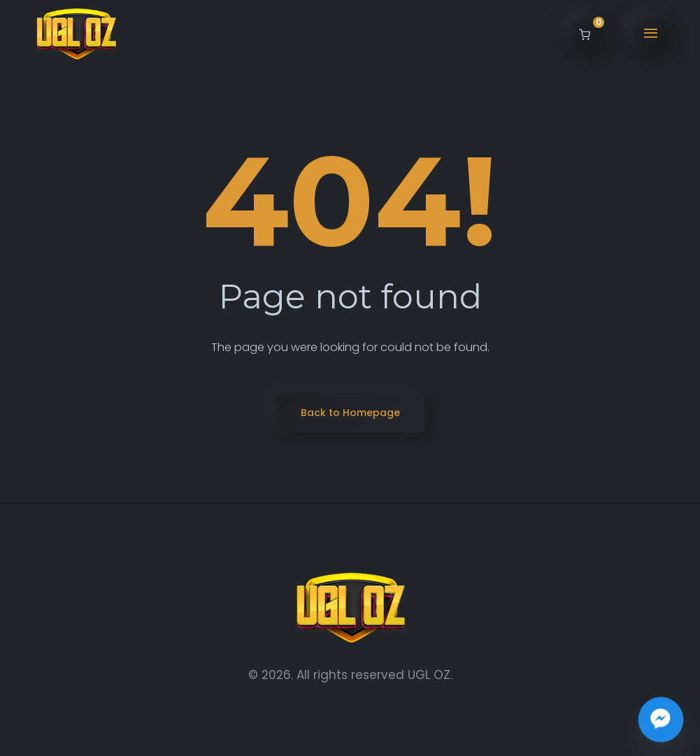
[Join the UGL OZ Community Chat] (661, 720)
